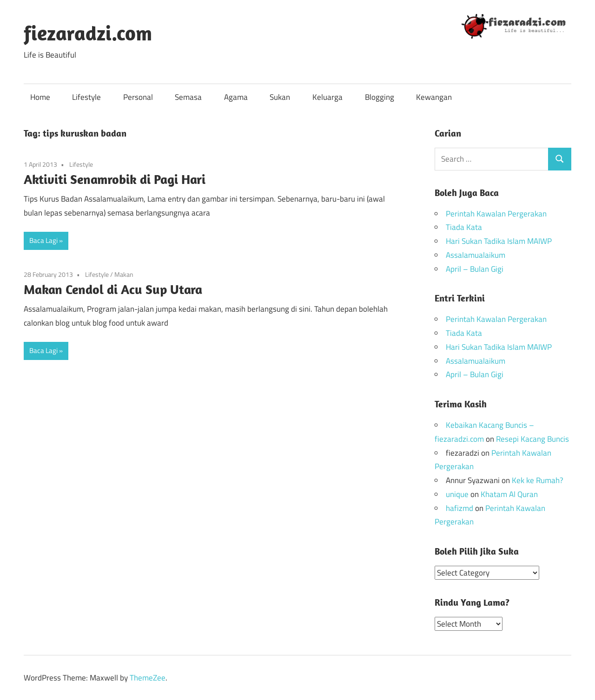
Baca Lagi (43, 240)
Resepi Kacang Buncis (532, 439)
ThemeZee (148, 677)
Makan (124, 274)
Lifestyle (86, 97)
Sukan (280, 97)
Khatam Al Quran (509, 494)
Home (40, 97)
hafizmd (459, 508)
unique (457, 494)
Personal (138, 97)
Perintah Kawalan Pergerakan (496, 214)
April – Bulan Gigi (475, 269)
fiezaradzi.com (88, 33)
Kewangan (434, 97)
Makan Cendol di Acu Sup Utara (113, 289)
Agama (236, 97)
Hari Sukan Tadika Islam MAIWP (499, 241)
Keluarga (327, 97)
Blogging (380, 97)
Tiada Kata (464, 227)
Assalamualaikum (476, 255)
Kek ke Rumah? (538, 480)
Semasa (188, 97)
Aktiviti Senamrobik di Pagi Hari (115, 179)
